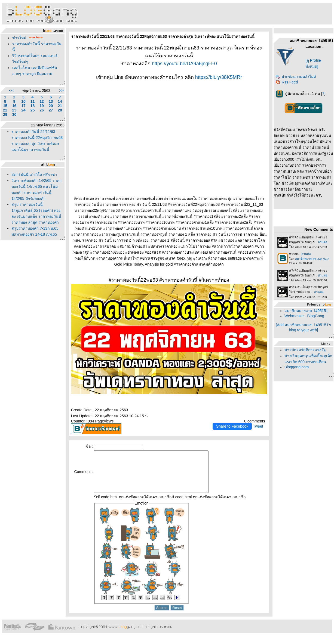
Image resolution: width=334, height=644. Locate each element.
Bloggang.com (297, 367)
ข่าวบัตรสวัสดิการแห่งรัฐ (305, 350)
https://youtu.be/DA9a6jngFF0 (184, 64)
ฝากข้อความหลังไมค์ (296, 77)
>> (61, 91)
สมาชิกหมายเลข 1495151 (306, 311)
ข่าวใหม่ (19, 38)
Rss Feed (287, 82)
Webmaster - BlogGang (304, 316)
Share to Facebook (232, 426)
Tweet (258, 426)
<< (11, 91)
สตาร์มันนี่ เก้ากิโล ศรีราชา (34, 175)
